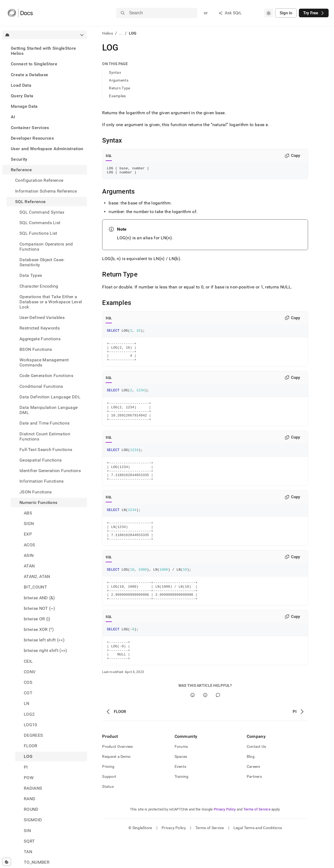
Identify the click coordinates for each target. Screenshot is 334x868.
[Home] (20, 13)
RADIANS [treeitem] (33, 788)
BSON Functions (36, 349)
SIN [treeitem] (27, 831)
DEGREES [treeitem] (33, 735)
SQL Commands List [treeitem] (40, 223)
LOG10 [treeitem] (31, 725)
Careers (253, 797)
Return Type (119, 88)
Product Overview (118, 777)
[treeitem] (45, 51)
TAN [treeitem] (28, 852)
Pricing (108, 797)
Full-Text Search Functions (46, 450)
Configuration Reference (39, 180)
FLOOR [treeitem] (31, 746)
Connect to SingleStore (34, 64)
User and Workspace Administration (47, 149)
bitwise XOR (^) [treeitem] (39, 629)
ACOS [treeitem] (29, 545)
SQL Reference (30, 202)
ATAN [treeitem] (29, 566)
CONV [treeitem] (30, 672)
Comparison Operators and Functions (46, 247)
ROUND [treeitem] (31, 809)
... (121, 33)
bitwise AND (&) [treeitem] (39, 598)
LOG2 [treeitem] (29, 714)
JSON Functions (36, 492)
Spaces (181, 787)
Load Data (21, 85)
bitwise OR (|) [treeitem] (37, 619)
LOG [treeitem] (28, 756)
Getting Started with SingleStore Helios (43, 51)
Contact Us (256, 777)
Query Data (22, 96)
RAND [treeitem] (30, 799)
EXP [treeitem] (28, 534)
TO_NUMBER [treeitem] (37, 862)
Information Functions (42, 481)
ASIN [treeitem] (29, 555)
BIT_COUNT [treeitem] (35, 587)
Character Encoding (39, 286)
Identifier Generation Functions (50, 471)
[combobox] (269, 13)
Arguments (119, 80)
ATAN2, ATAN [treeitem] (37, 576)
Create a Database (29, 75)
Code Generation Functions (46, 376)
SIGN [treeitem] (29, 524)
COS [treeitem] (28, 682)
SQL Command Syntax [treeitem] (42, 212)
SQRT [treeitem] (29, 841)
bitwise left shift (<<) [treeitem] (44, 640)
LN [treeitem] (27, 703)
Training (182, 807)
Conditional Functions (41, 386)
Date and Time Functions (44, 423)
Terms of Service (257, 840)
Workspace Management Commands (44, 362)
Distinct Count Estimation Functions (45, 436)
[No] (205, 726)
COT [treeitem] (28, 693)
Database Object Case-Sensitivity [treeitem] (42, 262)
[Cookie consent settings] (7, 862)
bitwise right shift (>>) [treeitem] (46, 650)
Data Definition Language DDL (50, 397)
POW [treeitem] (29, 778)
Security (19, 159)
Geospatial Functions (41, 460)
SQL (109, 156)
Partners (254, 807)
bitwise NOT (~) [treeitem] (40, 608)
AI (13, 117)
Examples (117, 96)
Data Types (31, 275)
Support (109, 807)
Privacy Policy (225, 840)
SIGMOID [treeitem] (33, 820)
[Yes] (193, 726)
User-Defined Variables (42, 317)
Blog (251, 787)
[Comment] (218, 726)
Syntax (115, 72)
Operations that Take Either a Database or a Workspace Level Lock (51, 302)
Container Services (30, 128)
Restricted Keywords (40, 328)
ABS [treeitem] (28, 513)
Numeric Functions (38, 502)
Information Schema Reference (46, 191)
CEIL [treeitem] (28, 661)
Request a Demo (116, 787)
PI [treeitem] (26, 767)
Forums (181, 777)
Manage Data (24, 106)
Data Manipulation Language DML (49, 410)
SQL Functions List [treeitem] (38, 233)
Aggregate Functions (40, 339)
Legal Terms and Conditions (258, 859)
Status (108, 817)
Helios (108, 33)
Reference (21, 170)
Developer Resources (32, 138)
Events (181, 797)
